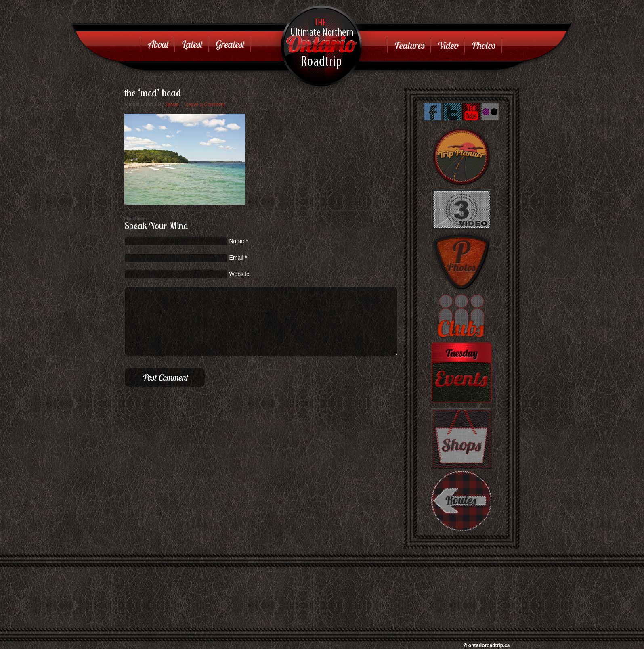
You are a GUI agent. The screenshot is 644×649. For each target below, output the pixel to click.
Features (409, 45)
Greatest (229, 44)
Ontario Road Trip (313, 26)
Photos (483, 45)
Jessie (172, 105)
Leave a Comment (205, 105)
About (158, 44)
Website (239, 274)
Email (236, 258)
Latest (191, 44)
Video (447, 45)
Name (237, 241)
